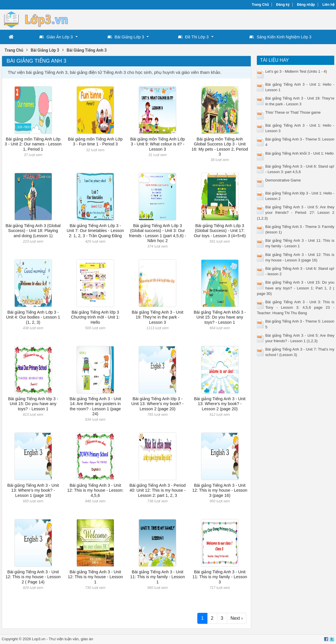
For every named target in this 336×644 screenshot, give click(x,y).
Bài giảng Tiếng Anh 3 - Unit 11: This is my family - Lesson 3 (220, 577)
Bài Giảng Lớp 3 (126, 37)
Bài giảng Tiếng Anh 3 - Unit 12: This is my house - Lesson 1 (95, 577)
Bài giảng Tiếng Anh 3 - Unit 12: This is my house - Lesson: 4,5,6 (95, 490)
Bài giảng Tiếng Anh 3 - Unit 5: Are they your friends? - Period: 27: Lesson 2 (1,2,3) (296, 213)
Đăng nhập (306, 5)
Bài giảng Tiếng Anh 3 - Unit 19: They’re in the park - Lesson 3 (157, 317)
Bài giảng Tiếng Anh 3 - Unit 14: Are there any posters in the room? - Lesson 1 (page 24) (95, 406)
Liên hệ (328, 5)
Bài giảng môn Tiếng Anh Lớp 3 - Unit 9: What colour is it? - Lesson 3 (158, 144)
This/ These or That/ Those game (293, 112)
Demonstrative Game (283, 180)
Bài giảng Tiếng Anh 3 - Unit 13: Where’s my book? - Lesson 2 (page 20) (220, 404)
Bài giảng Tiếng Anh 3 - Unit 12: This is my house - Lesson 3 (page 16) (220, 490)
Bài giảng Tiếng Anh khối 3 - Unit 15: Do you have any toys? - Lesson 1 (220, 317)
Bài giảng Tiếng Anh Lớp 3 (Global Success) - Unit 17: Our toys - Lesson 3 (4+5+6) (220, 231)
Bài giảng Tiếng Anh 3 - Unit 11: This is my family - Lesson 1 (158, 577)
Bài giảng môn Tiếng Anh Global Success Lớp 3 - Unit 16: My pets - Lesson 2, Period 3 (220, 147)
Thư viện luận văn (64, 639)
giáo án (87, 639)
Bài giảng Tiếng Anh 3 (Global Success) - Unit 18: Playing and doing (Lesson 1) (33, 231)
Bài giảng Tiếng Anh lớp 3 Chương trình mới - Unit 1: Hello (95, 317)
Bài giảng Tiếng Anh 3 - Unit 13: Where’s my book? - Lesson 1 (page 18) (33, 490)
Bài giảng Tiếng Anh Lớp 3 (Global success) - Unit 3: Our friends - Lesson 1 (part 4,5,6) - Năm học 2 (157, 233)
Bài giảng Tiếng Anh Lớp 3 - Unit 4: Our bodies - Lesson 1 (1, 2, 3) (33, 317)
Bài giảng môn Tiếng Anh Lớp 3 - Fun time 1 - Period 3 (95, 142)
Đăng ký (283, 5)
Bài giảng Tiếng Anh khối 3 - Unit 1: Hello (299, 153)
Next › (237, 618)
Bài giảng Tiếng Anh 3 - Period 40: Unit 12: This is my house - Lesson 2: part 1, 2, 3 (157, 490)
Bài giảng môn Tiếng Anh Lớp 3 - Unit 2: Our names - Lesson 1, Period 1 (33, 144)
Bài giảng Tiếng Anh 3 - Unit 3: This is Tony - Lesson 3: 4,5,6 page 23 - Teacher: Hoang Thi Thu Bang (296, 307)
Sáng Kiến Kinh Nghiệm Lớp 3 (280, 37)
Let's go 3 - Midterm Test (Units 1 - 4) (296, 71)
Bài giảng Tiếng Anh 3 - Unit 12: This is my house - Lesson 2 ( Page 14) (33, 577)
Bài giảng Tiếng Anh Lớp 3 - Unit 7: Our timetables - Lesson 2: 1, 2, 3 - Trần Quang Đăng (95, 231)
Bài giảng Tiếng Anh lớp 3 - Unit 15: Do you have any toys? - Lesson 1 (33, 404)
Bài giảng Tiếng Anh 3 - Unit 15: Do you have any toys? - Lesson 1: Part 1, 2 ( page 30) (296, 288)
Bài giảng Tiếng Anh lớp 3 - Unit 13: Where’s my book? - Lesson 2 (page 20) (158, 404)
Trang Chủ (260, 5)
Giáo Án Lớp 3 (56, 37)
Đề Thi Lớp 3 (193, 37)
